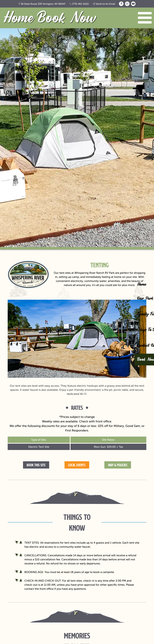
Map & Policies (118, 465)
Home (18, 18)
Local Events (77, 465)
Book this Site (36, 465)
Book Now (66, 18)
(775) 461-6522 (79, 4)
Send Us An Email (104, 4)
